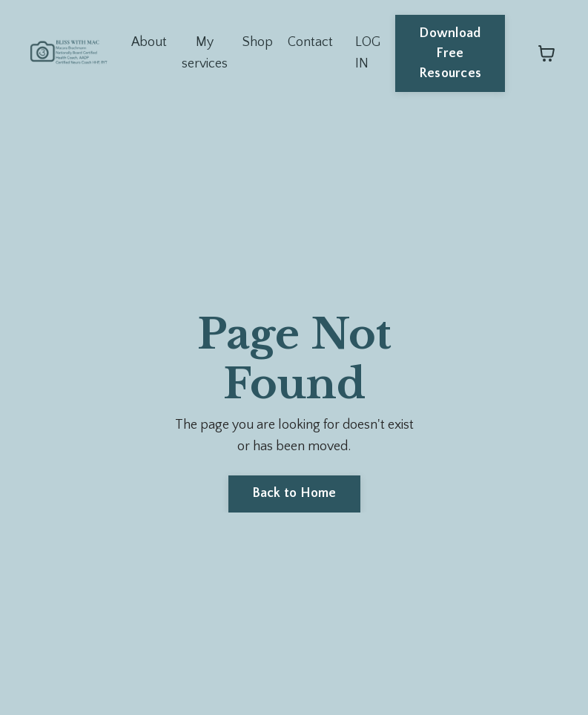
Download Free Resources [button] (450, 53)
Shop (258, 42)
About (149, 42)
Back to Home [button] (294, 493)
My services (205, 53)
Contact (310, 42)
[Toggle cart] (546, 53)
